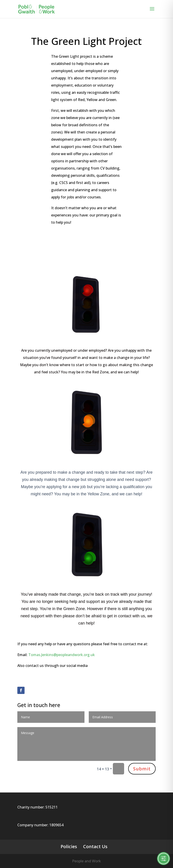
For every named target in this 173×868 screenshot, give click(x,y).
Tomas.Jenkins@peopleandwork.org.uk (62, 655)
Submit (142, 769)
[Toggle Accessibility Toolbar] (164, 859)
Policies (69, 846)
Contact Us (95, 846)
